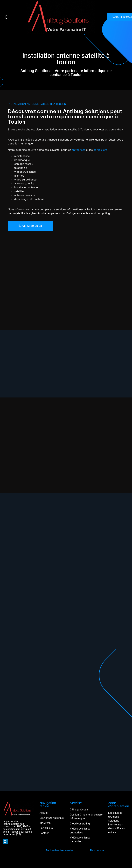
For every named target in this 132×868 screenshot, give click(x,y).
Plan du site (97, 850)
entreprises (68, 150)
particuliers (90, 150)
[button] (6, 17)
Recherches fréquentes (60, 850)
